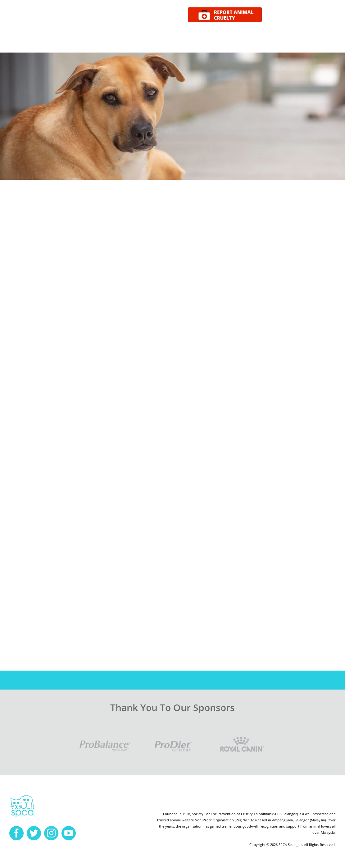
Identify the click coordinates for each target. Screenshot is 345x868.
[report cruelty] (225, 10)
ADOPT (277, 15)
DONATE (324, 15)
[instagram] (51, 833)
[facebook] (16, 833)
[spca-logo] (22, 796)
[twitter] (34, 833)
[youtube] (69, 833)
